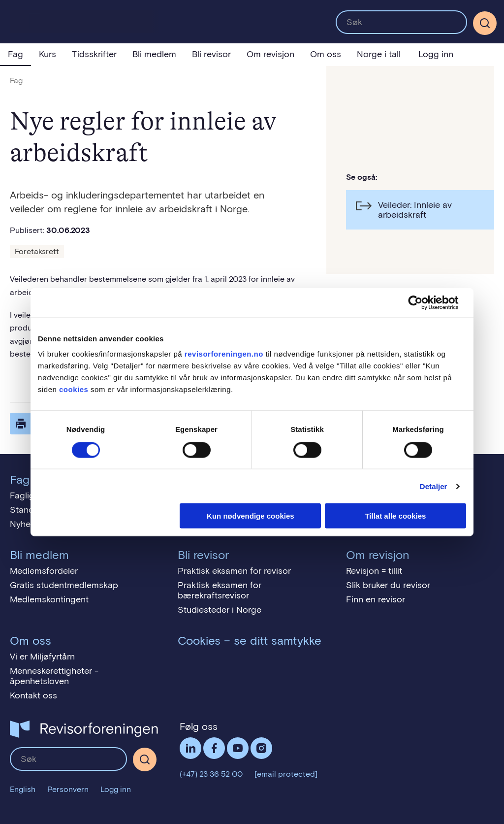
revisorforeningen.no (224, 354)
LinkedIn (190, 748)
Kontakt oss (33, 695)
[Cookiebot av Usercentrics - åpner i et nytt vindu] (423, 302)
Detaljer (434, 486)
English (23, 789)
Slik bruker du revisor (388, 585)
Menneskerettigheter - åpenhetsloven (54, 676)
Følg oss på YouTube (238, 748)
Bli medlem (154, 54)
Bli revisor (211, 54)
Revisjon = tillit (374, 571)
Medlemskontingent (49, 599)
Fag (16, 54)
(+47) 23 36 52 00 (211, 774)
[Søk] (485, 23)
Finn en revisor (376, 599)
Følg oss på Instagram (261, 748)
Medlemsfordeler (44, 571)
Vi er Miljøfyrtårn (42, 657)
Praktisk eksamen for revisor (234, 571)
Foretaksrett (37, 251)
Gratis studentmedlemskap (64, 585)
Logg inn (436, 54)
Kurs (47, 54)
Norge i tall (379, 54)
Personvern (68, 789)
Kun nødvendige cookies (251, 516)
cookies (74, 389)
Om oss (326, 54)
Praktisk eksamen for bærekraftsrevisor (220, 590)
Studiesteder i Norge (220, 610)
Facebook (214, 748)
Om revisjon (270, 54)
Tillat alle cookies (395, 516)
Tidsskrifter (94, 54)
